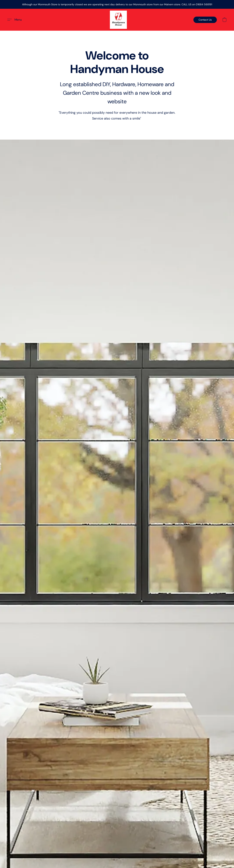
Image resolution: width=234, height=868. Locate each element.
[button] (118, 20)
